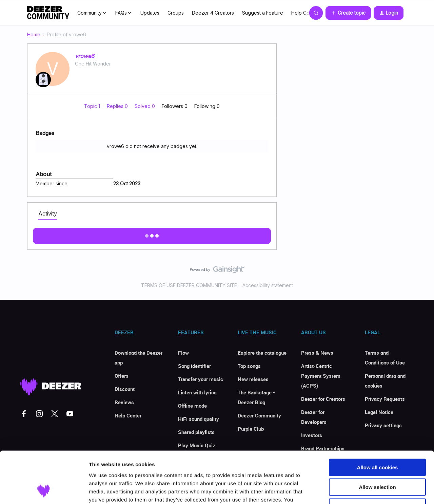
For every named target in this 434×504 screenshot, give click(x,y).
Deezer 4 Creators (213, 13)
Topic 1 (93, 106)
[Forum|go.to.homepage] (48, 13)
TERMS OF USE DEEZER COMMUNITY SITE (189, 285)
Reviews (124, 402)
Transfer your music (201, 379)
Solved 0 (145, 106)
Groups (176, 13)
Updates (150, 13)
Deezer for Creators (323, 399)
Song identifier (194, 366)
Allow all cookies (378, 421)
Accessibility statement (268, 285)
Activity (48, 213)
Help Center (305, 13)
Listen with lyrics (197, 392)
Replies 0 (118, 106)
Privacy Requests (385, 399)
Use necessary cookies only (377, 461)
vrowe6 (85, 56)
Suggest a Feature (263, 13)
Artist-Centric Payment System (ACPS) (321, 376)
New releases (253, 379)
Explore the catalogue (262, 353)
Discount (125, 389)
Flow (183, 353)
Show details (356, 491)
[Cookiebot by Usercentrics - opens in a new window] (44, 491)
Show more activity (152, 234)
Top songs (249, 366)
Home (34, 34)
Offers (122, 376)
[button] (348, 13)
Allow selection (377, 441)
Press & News (317, 353)
